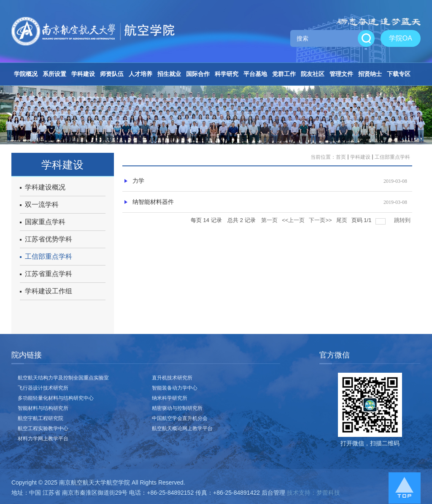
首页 (341, 157)
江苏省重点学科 (46, 274)
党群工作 (284, 74)
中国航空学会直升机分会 (180, 418)
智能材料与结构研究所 (43, 408)
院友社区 (313, 74)
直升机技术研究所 (172, 378)
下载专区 (399, 74)
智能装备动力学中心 (175, 388)
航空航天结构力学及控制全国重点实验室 (63, 378)
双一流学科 (39, 205)
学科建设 (83, 74)
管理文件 (341, 74)
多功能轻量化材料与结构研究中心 (56, 398)
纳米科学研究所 (170, 398)
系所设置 (54, 74)
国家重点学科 (43, 222)
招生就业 (169, 74)
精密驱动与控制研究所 (177, 408)
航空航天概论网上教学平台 (182, 428)
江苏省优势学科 (46, 239)
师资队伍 (112, 74)
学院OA (401, 38)
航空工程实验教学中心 (43, 428)
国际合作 (198, 74)
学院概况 (26, 74)
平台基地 (255, 74)
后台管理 (273, 493)
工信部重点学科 (46, 256)
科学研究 (227, 74)
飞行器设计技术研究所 (43, 388)
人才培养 (140, 74)
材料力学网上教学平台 (43, 439)
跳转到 (403, 220)
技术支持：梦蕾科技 (313, 493)
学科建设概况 (43, 187)
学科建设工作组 (46, 291)
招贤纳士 (370, 74)
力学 (138, 181)
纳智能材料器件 (153, 202)
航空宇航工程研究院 (40, 418)
